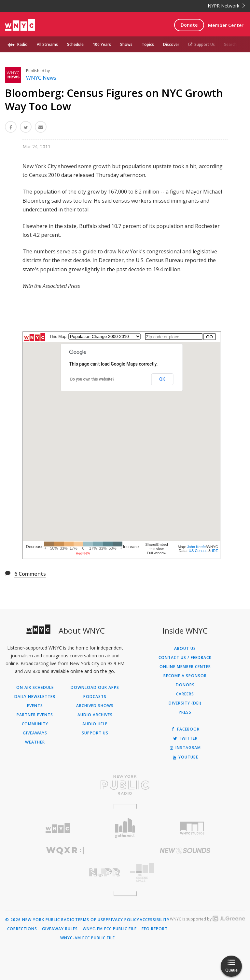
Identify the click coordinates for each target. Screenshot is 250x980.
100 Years (102, 44)
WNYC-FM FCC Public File (110, 929)
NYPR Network (226, 6)
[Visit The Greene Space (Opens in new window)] (185, 873)
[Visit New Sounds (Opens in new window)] (185, 851)
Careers (185, 694)
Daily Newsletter (35, 697)
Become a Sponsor (185, 676)
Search (230, 44)
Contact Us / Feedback (185, 658)
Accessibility (155, 920)
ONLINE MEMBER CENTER (185, 667)
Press (185, 712)
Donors (185, 685)
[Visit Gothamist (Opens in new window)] (125, 828)
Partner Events (35, 715)
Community (35, 724)
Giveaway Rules (60, 929)
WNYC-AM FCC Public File (88, 938)
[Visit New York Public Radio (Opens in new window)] (125, 785)
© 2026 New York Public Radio (40, 920)
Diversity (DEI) (185, 703)
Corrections (22, 929)
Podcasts (95, 697)
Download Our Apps (95, 688)
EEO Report (155, 929)
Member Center (226, 25)
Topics (148, 44)
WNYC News (41, 78)
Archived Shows (95, 706)
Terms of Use (90, 920)
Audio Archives (95, 715)
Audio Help (95, 724)
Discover (171, 44)
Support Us (202, 44)
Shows (126, 44)
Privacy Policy (123, 920)
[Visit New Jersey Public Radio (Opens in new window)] (65, 873)
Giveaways (35, 733)
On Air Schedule (35, 688)
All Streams (47, 44)
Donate (189, 25)
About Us (185, 649)
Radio (22, 44)
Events (35, 706)
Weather (35, 742)
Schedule (75, 44)
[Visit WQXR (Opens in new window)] (65, 851)
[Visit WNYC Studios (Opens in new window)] (192, 828)
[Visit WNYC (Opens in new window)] (58, 828)
